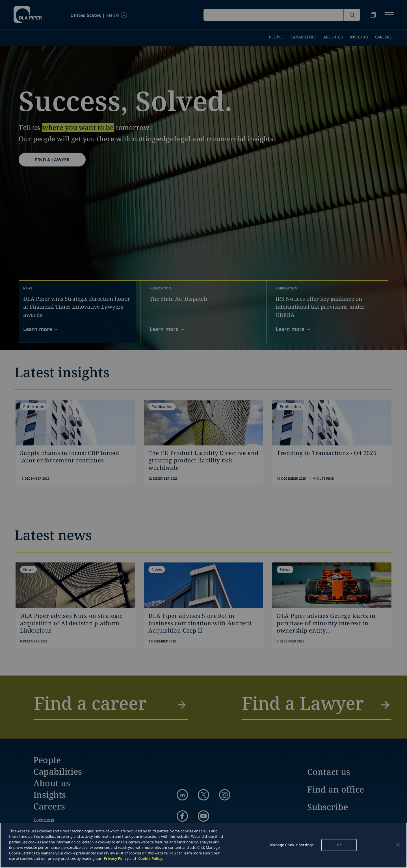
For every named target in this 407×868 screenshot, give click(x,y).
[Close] (398, 845)
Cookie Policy (150, 858)
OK (339, 845)
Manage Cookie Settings (291, 845)
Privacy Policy (116, 858)
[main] (203, 845)
